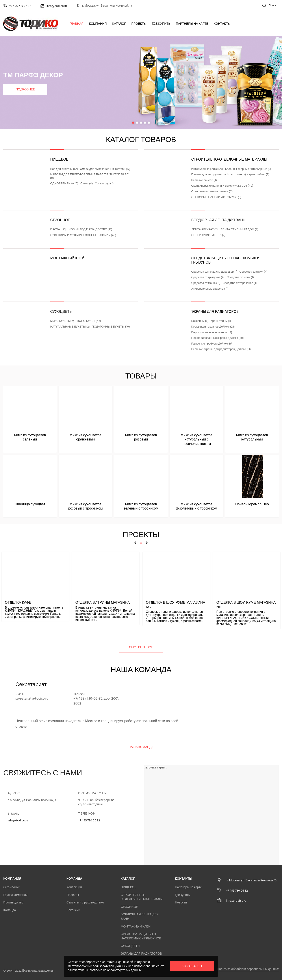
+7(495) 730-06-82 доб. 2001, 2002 (96, 701)
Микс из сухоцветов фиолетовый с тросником (196, 506)
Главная (76, 24)
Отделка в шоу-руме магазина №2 (175, 605)
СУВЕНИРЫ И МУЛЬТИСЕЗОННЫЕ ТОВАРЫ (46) (83, 235)
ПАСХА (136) (58, 230)
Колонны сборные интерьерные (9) (248, 169)
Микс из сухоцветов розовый (141, 437)
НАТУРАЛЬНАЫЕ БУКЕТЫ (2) (70, 327)
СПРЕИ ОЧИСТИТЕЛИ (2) (208, 235)
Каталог (119, 24)
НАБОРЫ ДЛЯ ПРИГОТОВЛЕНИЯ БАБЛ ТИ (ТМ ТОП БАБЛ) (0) (90, 176)
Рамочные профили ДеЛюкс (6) (212, 344)
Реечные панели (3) (204, 180)
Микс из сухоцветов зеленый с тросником (141, 506)
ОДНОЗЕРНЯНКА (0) (64, 184)
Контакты (222, 24)
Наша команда (141, 747)
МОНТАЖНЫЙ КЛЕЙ (67, 258)
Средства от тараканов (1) (240, 283)
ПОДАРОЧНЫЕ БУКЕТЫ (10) (111, 327)
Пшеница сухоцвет (30, 504)
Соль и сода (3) (105, 184)
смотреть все (141, 647)
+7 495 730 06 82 (89, 820)
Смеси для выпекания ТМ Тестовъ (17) (105, 169)
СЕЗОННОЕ (60, 220)
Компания (98, 24)
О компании (12, 887)
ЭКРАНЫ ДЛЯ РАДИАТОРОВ (215, 312)
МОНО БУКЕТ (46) (89, 321)
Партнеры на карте (192, 24)
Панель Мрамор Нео (252, 504)
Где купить (161, 24)
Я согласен (192, 966)
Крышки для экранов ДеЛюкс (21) (213, 327)
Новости (181, 902)
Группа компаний (15, 895)
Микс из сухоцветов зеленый (30, 437)
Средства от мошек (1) (206, 283)
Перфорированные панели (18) (212, 333)
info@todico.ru (18, 820)
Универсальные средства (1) (210, 289)
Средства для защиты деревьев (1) (214, 272)
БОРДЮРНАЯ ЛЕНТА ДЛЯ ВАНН (218, 220)
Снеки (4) (87, 184)
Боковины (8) (200, 321)
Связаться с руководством (85, 902)
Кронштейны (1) (221, 321)
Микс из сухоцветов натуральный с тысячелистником (197, 439)
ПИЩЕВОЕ (59, 159)
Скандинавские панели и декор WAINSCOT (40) (222, 186)
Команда (10, 910)
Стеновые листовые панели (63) (212, 192)
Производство (13, 902)
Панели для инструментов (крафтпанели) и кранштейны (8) (230, 175)
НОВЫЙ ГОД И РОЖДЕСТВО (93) (90, 230)
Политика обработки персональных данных (248, 969)
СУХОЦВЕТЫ (61, 312)
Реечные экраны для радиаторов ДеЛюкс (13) (221, 349)
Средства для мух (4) (253, 272)
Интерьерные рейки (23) (207, 169)
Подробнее (25, 89)
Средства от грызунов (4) (208, 277)
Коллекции (74, 887)
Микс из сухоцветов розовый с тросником (86, 506)
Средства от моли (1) (240, 277)
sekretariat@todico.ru (32, 699)
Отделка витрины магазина (103, 603)
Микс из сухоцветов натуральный (252, 437)
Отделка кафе (18, 603)
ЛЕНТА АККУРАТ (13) (205, 230)
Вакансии (73, 910)
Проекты (139, 24)
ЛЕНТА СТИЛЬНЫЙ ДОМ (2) (239, 230)
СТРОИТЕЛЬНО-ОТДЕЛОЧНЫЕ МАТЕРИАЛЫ (229, 159)
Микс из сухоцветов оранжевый (86, 437)
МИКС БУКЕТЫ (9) (62, 321)
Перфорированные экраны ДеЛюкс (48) (217, 338)
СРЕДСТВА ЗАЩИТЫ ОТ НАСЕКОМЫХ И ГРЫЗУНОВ (225, 260)
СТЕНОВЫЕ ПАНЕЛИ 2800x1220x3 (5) (216, 197)
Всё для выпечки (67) (64, 169)
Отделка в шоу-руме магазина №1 (246, 605)
